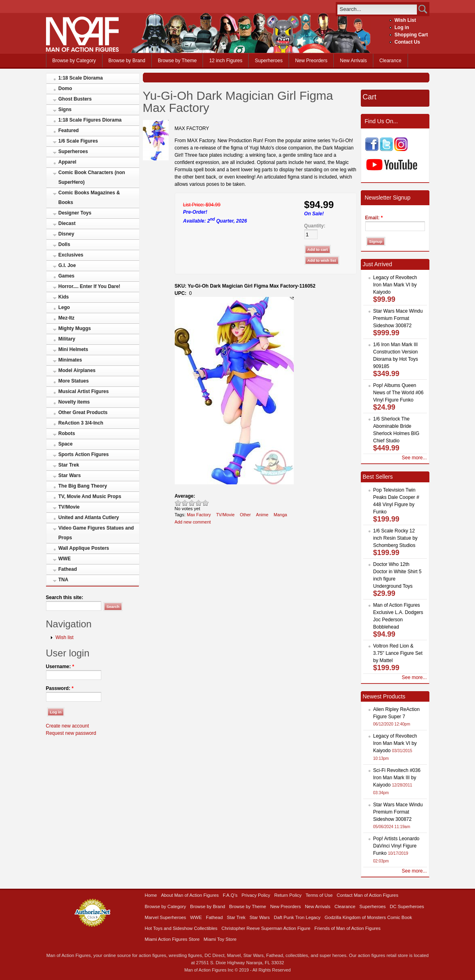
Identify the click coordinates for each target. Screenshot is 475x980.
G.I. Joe (67, 265)
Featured (69, 130)
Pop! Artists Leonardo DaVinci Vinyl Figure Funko (397, 846)
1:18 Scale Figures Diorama (90, 120)
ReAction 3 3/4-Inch (81, 423)
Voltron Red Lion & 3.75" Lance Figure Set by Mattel (398, 653)
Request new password (71, 733)
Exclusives (71, 255)
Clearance (390, 61)
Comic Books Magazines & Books (89, 198)
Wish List (405, 20)
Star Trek (69, 465)
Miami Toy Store (220, 939)
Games (67, 276)
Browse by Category (74, 61)
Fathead (68, 569)
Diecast (67, 223)
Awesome (206, 503)
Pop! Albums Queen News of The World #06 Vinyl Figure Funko (399, 393)
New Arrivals (353, 61)
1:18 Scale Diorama (81, 78)
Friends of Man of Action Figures (347, 928)
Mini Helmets (73, 349)
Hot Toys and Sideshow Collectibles (181, 928)
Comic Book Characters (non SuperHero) (92, 177)
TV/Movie (69, 507)
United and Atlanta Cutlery (89, 517)
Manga (280, 515)
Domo (65, 88)
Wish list (65, 637)
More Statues (74, 381)
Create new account (68, 726)
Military (67, 339)
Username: (60, 667)
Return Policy (288, 895)
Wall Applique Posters (84, 548)
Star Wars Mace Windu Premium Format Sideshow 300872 (398, 318)
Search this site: (65, 597)
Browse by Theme (177, 61)
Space (66, 444)
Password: (60, 688)
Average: (185, 496)
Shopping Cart (411, 35)
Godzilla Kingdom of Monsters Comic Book (368, 917)
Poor (178, 503)
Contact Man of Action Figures (367, 895)
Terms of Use (319, 895)
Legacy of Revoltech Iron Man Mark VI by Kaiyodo (395, 285)
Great (199, 503)
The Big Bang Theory (83, 486)
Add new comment (193, 522)
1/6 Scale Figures (78, 141)
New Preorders (311, 61)
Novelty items (74, 402)
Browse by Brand (127, 61)
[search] (377, 9)
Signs (65, 109)
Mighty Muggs (75, 328)
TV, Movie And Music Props (90, 496)
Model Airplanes (77, 370)
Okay (185, 503)
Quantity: (315, 226)
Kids (64, 297)
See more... (414, 458)
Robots (67, 433)
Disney (66, 234)
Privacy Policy (256, 895)
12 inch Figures (226, 61)
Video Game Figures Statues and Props (96, 533)
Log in (402, 27)
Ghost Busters (75, 99)
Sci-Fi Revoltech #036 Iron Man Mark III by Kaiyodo (397, 778)
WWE (65, 559)
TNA (64, 580)
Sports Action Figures (84, 454)
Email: (374, 218)
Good (192, 503)
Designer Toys (75, 213)
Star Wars (70, 475)
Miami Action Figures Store (172, 939)
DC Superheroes (407, 906)
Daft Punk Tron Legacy (297, 917)
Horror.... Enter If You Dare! (90, 286)
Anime (262, 515)
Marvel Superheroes (166, 917)
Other (245, 515)
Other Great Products (83, 412)
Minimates (70, 360)
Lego (64, 307)
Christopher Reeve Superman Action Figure (266, 928)
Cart (370, 97)
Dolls (64, 244)
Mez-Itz (67, 318)
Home (151, 895)
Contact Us (407, 42)
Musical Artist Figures (84, 391)
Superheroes (269, 61)
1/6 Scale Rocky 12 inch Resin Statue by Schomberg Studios (395, 538)
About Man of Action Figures (190, 895)
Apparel (68, 162)
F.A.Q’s (230, 895)
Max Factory (199, 515)
